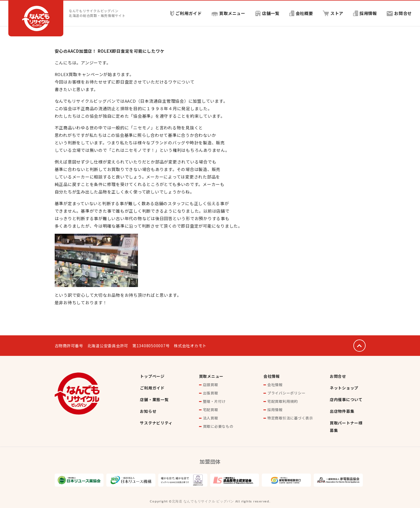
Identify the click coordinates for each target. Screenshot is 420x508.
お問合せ (399, 13)
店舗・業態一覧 (154, 399)
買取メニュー (228, 13)
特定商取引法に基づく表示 (290, 418)
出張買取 (211, 393)
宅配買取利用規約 (283, 401)
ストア (333, 13)
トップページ (152, 376)
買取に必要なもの (218, 426)
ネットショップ (344, 388)
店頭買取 (211, 385)
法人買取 (211, 418)
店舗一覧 (267, 13)
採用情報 (365, 13)
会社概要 (301, 13)
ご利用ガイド (186, 13)
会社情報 (272, 376)
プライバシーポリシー (286, 393)
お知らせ (148, 411)
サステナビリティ (156, 423)
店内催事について (346, 399)
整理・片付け (214, 401)
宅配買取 (211, 410)
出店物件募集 (342, 411)
